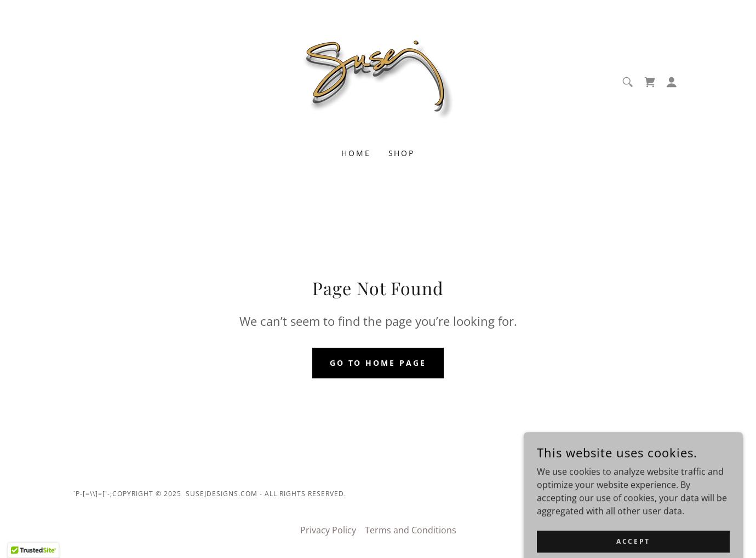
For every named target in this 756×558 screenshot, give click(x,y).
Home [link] (356, 153)
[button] (672, 82)
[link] (378, 81)
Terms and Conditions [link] (411, 530)
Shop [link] (402, 153)
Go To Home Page (378, 363)
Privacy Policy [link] (328, 530)
